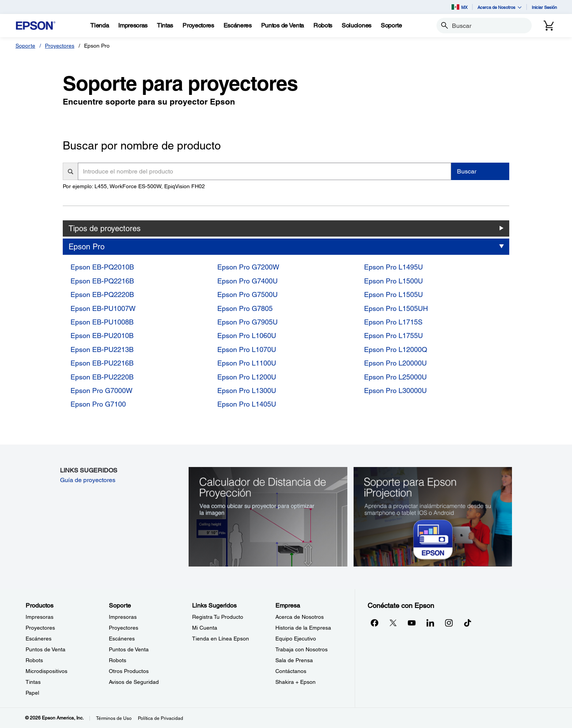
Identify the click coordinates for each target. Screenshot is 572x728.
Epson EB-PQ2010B (102, 267)
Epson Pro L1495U (393, 267)
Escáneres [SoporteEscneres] (122, 639)
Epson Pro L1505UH (396, 308)
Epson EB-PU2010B (102, 336)
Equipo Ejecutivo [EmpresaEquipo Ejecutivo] (296, 639)
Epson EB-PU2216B (102, 363)
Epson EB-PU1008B (102, 322)
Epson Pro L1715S (393, 322)
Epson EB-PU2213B (102, 349)
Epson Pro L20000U (395, 363)
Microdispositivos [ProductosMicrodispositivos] (46, 671)
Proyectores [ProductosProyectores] (40, 628)
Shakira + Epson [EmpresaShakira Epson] (295, 682)
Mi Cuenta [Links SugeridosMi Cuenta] (205, 628)
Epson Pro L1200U (247, 377)
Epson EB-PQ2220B (102, 294)
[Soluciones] (356, 26)
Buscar (467, 171)
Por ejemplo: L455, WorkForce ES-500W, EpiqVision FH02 (134, 186)
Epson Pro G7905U (247, 322)
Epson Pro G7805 (245, 308)
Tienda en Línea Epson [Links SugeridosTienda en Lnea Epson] (221, 639)
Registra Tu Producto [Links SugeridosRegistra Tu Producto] (218, 617)
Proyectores (60, 46)
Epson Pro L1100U (247, 363)
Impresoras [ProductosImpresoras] (40, 617)
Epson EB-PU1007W (103, 308)
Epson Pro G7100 (98, 404)
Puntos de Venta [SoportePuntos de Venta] (129, 649)
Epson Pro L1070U (247, 349)
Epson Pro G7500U (247, 294)
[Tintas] (165, 26)
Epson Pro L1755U (393, 336)
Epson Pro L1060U (247, 336)
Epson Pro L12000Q (396, 349)
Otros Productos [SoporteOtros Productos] (129, 671)
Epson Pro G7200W (248, 267)
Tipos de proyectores (105, 228)
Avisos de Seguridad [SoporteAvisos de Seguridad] (134, 682)
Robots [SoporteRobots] (118, 660)
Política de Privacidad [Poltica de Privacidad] (161, 718)
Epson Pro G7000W (101, 391)
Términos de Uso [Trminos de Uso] (114, 718)
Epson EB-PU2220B (102, 377)
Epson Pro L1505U (393, 294)
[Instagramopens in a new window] (449, 623)
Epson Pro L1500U (393, 281)
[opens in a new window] (467, 623)
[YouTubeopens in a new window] (412, 623)
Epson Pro (87, 247)
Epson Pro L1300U (247, 391)
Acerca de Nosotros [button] (500, 7)
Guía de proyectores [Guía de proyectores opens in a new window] (88, 480)
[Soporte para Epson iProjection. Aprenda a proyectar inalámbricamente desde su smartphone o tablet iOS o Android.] (433, 516)
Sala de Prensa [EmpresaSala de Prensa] (294, 660)
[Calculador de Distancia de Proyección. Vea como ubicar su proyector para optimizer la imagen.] (268, 516)
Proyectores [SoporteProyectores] (124, 628)
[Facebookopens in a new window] (374, 623)
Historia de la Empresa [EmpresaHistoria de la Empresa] (303, 628)
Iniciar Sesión (544, 7)
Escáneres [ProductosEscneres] (39, 639)
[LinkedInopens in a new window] (430, 623)
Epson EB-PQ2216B (102, 281)
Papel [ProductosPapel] (32, 693)
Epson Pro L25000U (395, 377)
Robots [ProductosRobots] (34, 660)
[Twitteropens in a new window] (393, 623)
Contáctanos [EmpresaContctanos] (291, 671)
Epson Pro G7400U (247, 281)
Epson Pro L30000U (395, 391)
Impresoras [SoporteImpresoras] (123, 617)
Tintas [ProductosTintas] (33, 682)
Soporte (25, 46)
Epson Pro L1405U (247, 404)
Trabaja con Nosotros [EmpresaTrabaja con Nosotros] (301, 649)
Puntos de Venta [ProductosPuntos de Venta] (46, 649)
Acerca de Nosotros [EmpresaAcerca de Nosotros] (300, 617)
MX (459, 7)
